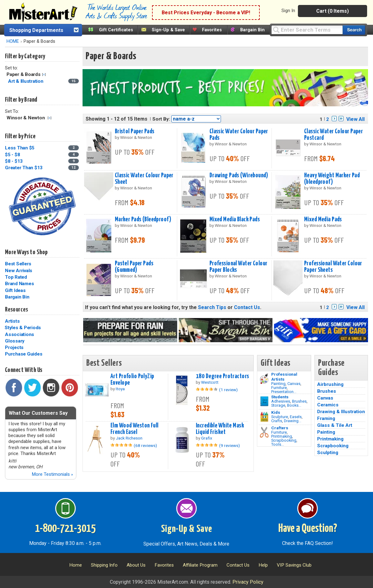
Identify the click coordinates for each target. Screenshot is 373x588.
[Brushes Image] (264, 401)
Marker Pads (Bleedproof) (143, 219)
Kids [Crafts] (276, 412)
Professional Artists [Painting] (284, 377)
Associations (20, 334)
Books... (294, 405)
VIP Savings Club (294, 565)
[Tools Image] (264, 432)
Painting (278, 384)
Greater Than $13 (24, 168)
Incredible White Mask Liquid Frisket (220, 429)
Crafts (277, 421)
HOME (13, 41)
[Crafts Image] (264, 417)
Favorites (212, 30)
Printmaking (282, 436)
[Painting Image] (264, 379)
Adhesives (281, 401)
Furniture (279, 388)
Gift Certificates (116, 30)
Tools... (278, 444)
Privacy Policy (248, 582)
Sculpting (328, 453)
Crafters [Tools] (280, 428)
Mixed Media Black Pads (235, 219)
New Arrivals (19, 271)
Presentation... (284, 392)
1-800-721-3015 (65, 529)
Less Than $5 (20, 148)
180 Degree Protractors (222, 376)
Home (76, 565)
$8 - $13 (14, 161)
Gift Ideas (15, 290)
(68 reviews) (145, 445)
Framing (326, 418)
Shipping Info (104, 565)
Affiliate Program (200, 565)
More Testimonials (52, 474)
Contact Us (247, 307)
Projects (14, 347)
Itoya (120, 389)
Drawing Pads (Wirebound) (239, 175)
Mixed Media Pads (323, 219)
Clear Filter (44, 75)
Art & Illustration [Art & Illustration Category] (26, 81)
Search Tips (212, 307)
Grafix (207, 438)
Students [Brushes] (280, 397)
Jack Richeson (129, 438)
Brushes (299, 401)
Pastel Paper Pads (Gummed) (134, 267)
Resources (16, 310)
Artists (12, 321)
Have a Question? (308, 529)
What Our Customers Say (38, 413)
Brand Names (19, 284)
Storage (278, 405)
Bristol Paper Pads (135, 131)
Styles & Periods (23, 328)
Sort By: (161, 119)
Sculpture (280, 417)
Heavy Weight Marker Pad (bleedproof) (332, 179)
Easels (296, 417)
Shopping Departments (36, 30)
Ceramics (328, 405)
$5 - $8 (12, 155)
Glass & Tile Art (335, 425)
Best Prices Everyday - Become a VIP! (206, 13)
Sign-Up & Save (168, 30)
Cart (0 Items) (333, 11)
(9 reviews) (229, 445)
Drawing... (293, 421)
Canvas (294, 384)
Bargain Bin (252, 30)
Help (263, 565)
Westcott (210, 382)
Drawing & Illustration (341, 412)
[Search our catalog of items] (354, 30)
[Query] (307, 30)
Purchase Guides (24, 354)
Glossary (15, 341)
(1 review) (228, 390)
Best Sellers (18, 264)
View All (355, 119)
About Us (136, 565)
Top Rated (16, 277)
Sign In (288, 11)
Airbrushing (330, 384)
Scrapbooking (284, 440)
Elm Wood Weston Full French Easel (135, 429)
